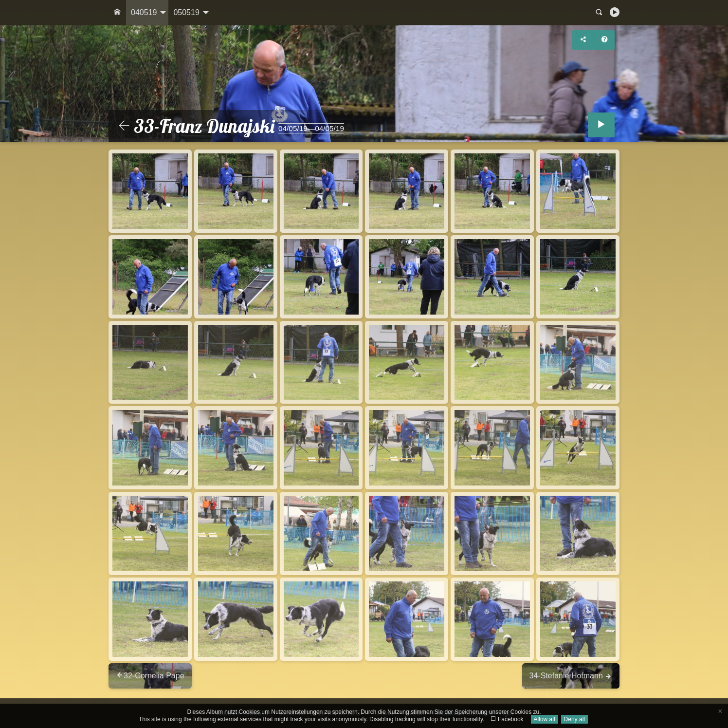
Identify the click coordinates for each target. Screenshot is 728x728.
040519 (144, 12)
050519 (186, 12)
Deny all (574, 719)
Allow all (545, 719)
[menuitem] (117, 13)
